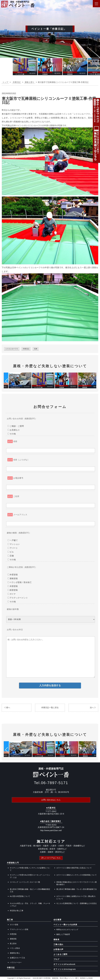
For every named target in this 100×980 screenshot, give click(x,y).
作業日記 (26, 349)
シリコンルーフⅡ (12, 349)
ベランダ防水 (15, 948)
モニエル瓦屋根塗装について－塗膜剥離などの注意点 (76, 904)
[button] (3, 67)
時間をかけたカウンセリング (67, 930)
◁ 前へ (7, 708)
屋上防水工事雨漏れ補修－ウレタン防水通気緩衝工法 (76, 889)
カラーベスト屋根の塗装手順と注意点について (74, 868)
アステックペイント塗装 (19, 930)
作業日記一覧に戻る (50, 708)
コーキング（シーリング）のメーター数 (25, 882)
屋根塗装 (13, 939)
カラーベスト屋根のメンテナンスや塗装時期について (76, 875)
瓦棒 (36, 349)
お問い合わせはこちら (51, 800)
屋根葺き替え (15, 953)
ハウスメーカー (16, 963)
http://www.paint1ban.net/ (51, 831)
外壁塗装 (13, 934)
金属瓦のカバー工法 (17, 958)
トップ (5, 82)
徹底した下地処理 (63, 934)
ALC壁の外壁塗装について (20, 897)
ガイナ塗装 (14, 925)
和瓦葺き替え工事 (17, 911)
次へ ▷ (93, 708)
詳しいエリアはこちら (51, 858)
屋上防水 (13, 944)
